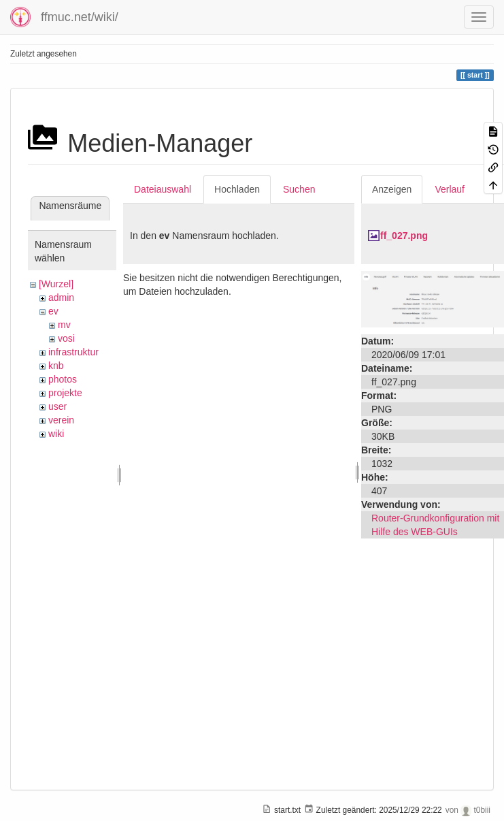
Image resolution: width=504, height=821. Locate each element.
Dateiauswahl (163, 189)
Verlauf (450, 189)
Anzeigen (392, 189)
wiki (56, 434)
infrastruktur (73, 352)
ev (53, 311)
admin (61, 297)
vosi (66, 338)
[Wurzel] (56, 284)
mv (64, 325)
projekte (65, 393)
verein (61, 420)
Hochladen (237, 189)
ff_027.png (404, 236)
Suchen (299, 189)
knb (56, 366)
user (57, 406)
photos (63, 379)
